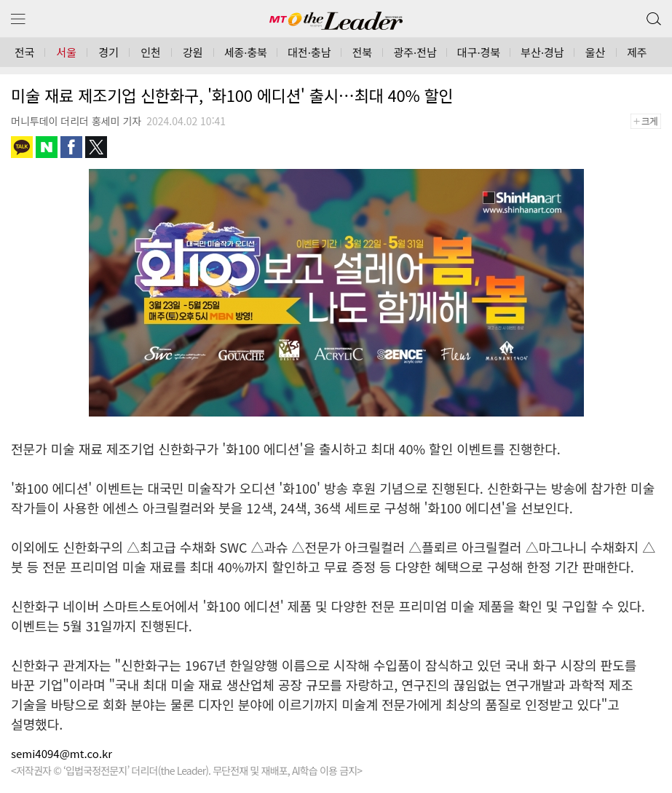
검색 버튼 (652, 15)
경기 (108, 52)
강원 (193, 52)
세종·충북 (246, 52)
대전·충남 (309, 52)
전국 (25, 52)
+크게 (651, 121)
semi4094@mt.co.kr (62, 753)
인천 (151, 52)
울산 (596, 52)
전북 (363, 52)
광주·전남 (415, 52)
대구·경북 (479, 52)
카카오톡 (22, 147)
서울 (67, 52)
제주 (637, 52)
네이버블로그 (47, 147)
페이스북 (71, 147)
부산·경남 (542, 52)
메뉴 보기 (18, 19)
